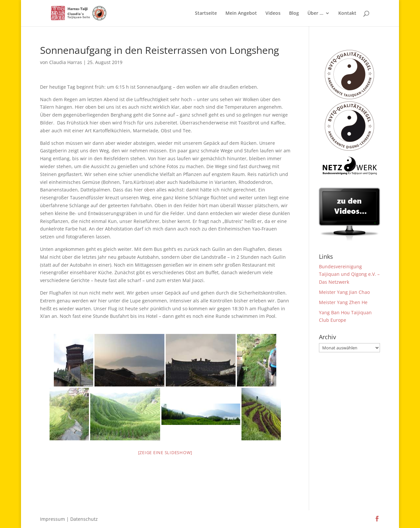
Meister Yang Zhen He (343, 302)
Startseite (206, 13)
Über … (315, 13)
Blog (294, 13)
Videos (273, 13)
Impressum (52, 519)
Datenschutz (84, 519)
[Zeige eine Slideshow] (165, 452)
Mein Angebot (241, 13)
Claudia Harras (66, 62)
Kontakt (347, 13)
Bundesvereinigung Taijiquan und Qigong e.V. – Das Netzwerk (349, 274)
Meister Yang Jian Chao (344, 292)
